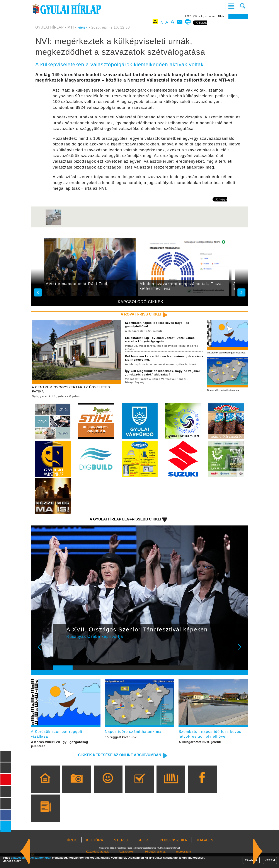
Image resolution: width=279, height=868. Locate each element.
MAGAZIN (205, 852)
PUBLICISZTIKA (174, 852)
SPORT (144, 852)
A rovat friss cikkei (136, 315)
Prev (60, 655)
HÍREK (84, 27)
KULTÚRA (95, 852)
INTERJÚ (120, 852)
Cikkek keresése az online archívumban (109, 766)
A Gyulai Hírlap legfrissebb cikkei (116, 524)
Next (242, 655)
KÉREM (270, 860)
